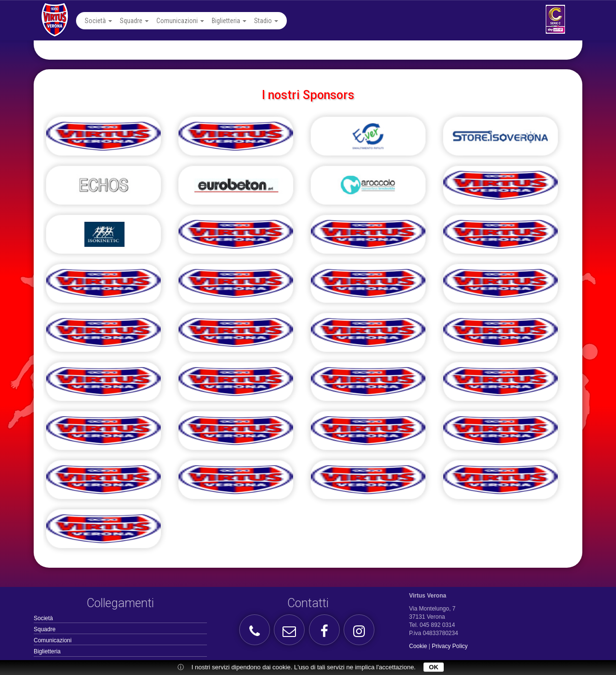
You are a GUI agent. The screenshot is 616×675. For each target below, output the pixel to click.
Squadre (134, 21)
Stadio (266, 21)
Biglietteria (229, 21)
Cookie (418, 646)
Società (98, 21)
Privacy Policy (450, 646)
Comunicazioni (180, 21)
